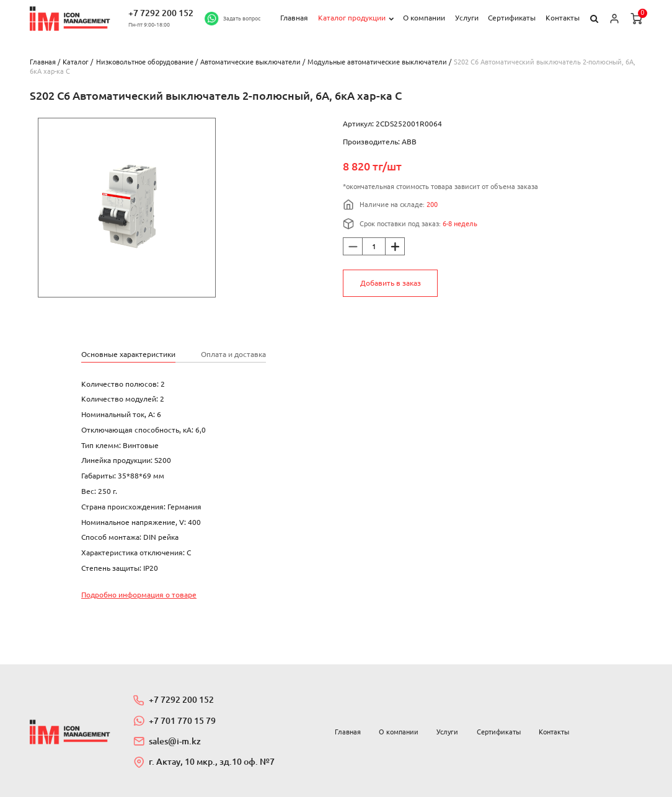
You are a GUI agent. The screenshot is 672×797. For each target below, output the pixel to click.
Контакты (563, 18)
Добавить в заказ (391, 283)
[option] (127, 208)
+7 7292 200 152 (161, 13)
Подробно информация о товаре (139, 595)
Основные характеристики (128, 354)
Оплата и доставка (233, 354)
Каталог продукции (352, 18)
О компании (424, 18)
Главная (294, 18)
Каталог (76, 62)
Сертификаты (512, 18)
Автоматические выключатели (250, 62)
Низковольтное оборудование (145, 62)
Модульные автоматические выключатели (377, 62)
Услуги (467, 18)
